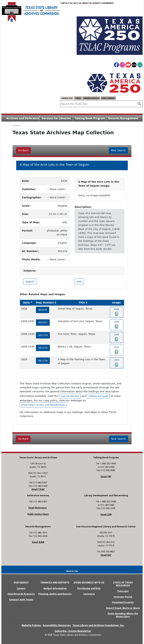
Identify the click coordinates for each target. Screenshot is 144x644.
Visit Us (77, 3)
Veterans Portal (123, 597)
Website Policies (31, 625)
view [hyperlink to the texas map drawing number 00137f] (117, 312)
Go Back (23, 150)
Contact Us (66, 3)
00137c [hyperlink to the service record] (43, 322)
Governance (108, 3)
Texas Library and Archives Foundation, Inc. (98, 625)
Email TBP (106, 476)
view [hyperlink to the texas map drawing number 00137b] (117, 363)
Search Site (67, 98)
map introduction (70, 396)
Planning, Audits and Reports (55, 594)
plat (79, 282)
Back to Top (72, 571)
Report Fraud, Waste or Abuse (123, 608)
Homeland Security (123, 602)
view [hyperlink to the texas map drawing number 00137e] (117, 350)
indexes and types (98, 396)
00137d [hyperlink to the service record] (43, 335)
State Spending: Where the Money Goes (123, 615)
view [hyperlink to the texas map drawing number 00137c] (117, 325)
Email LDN (106, 514)
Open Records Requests (21, 594)
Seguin (30, 282)
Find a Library (108, 98)
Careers (21, 588)
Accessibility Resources (57, 625)
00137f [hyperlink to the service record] (43, 310)
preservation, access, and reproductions (43, 405)
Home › (17, 125)
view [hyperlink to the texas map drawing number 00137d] (117, 338)
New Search (118, 150)
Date (26, 303)
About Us (87, 3)
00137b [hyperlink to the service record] (43, 361)
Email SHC (106, 555)
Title (82, 303)
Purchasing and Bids (89, 588)
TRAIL (78, 98)
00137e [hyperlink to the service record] (43, 348)
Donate (97, 3)
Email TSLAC (38, 489)
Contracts (89, 594)
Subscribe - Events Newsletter (73, 631)
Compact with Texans (21, 599)
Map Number (45, 303)
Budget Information (55, 588)
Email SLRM (38, 542)
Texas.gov (123, 591)
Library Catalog (91, 98)
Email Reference (38, 508)
